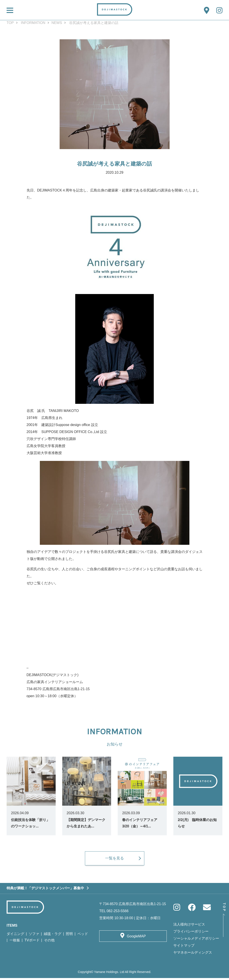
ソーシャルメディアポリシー (196, 940)
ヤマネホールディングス (193, 954)
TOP (10, 23)
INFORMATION (33, 23)
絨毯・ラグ (53, 936)
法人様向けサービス (189, 926)
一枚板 (15, 942)
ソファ (34, 936)
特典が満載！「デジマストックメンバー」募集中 (45, 890)
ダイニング (15, 936)
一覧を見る (115, 860)
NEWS (57, 23)
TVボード (32, 942)
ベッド (83, 936)
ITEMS (12, 927)
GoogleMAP (136, 938)
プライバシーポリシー (191, 933)
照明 (69, 936)
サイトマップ (184, 947)
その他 (49, 942)
